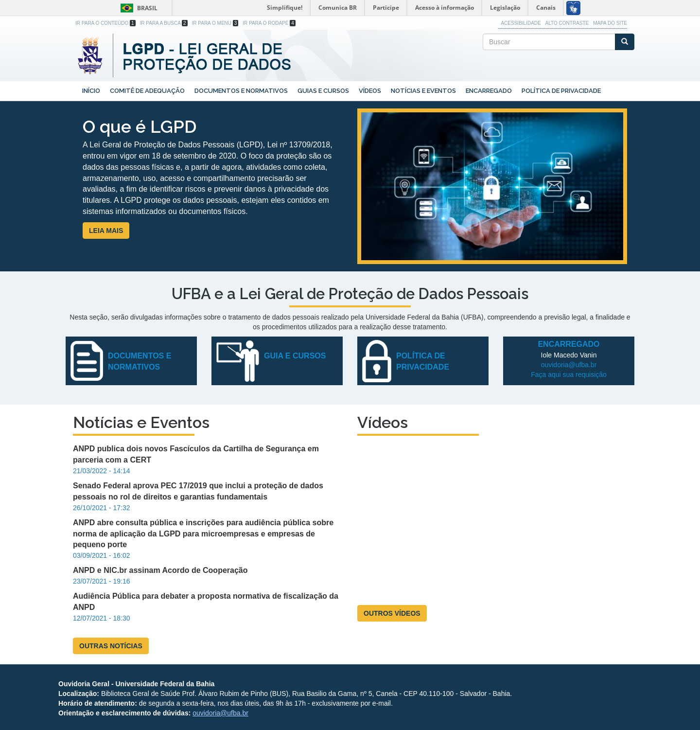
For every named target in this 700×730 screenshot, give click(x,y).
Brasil (137, 8)
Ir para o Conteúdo (105, 23)
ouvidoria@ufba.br (569, 365)
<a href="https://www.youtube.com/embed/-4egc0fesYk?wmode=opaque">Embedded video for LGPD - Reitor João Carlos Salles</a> (492, 519)
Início (91, 91)
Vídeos (370, 91)
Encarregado (489, 91)
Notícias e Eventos (423, 91)
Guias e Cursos (323, 91)
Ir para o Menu (215, 23)
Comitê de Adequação (147, 91)
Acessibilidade (521, 23)
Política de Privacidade (561, 91)
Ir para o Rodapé (269, 23)
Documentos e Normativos (241, 91)
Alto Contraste (567, 23)
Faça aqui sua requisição (569, 374)
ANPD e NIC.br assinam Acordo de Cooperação (160, 570)
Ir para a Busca (164, 23)
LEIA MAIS (106, 231)
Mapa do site (610, 23)
